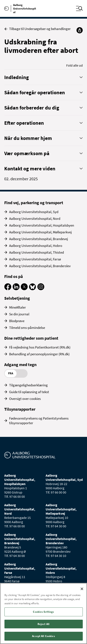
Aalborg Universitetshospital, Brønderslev (40, 266)
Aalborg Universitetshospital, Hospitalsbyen (42, 225)
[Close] (82, 589)
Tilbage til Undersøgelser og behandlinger (37, 29)
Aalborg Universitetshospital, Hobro (36, 246)
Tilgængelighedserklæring (28, 385)
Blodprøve (17, 321)
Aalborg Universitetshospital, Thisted (36, 252)
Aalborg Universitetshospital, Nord (35, 219)
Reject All (43, 624)
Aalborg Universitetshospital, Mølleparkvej (40, 232)
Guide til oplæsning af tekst (29, 392)
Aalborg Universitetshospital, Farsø (35, 259)
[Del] (80, 30)
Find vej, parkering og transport (34, 203)
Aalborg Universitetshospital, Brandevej (39, 239)
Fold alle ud (74, 65)
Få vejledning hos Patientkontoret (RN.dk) (40, 347)
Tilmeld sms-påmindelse (27, 328)
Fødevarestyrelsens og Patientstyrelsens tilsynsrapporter (39, 421)
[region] (43, 613)
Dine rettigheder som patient (31, 338)
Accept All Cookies (43, 636)
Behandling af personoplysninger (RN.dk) (39, 354)
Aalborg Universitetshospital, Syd (34, 212)
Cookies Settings (43, 612)
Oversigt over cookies (25, 399)
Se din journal (19, 314)
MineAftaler (18, 307)
